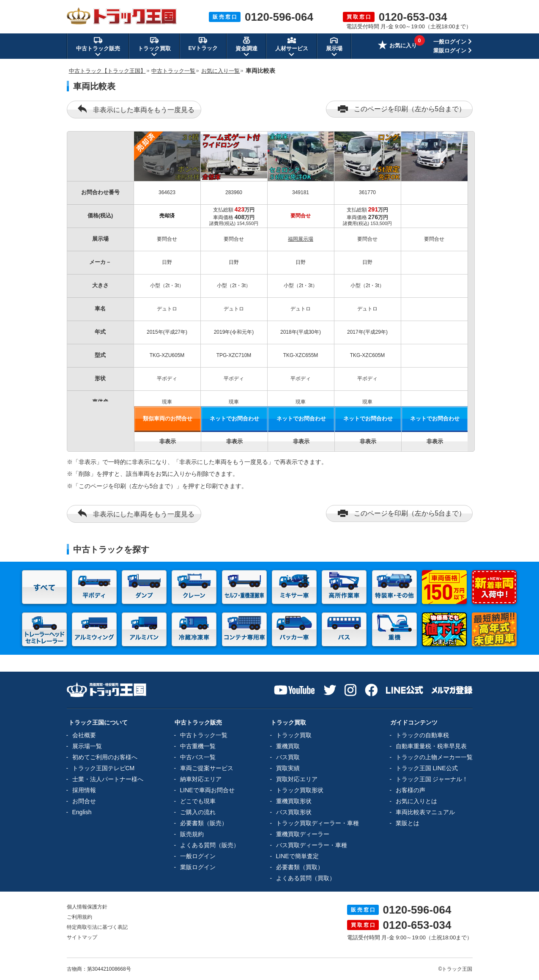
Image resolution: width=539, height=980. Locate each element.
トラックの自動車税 (422, 735)
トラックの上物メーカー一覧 (434, 757)
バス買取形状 (294, 812)
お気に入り (397, 46)
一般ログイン (450, 42)
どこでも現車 (198, 801)
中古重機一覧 (198, 746)
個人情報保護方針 (87, 907)
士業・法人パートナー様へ (108, 779)
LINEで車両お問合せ (207, 790)
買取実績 (288, 768)
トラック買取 (294, 735)
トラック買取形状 (300, 790)
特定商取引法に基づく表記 (97, 927)
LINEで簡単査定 (297, 856)
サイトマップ (82, 937)
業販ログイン (450, 51)
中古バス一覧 (198, 757)
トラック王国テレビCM (104, 768)
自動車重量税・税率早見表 (431, 746)
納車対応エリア (201, 779)
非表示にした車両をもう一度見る (136, 109)
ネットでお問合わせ (234, 419)
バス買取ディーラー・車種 (312, 845)
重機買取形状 (294, 801)
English (82, 812)
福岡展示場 (301, 239)
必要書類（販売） (204, 823)
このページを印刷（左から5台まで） (401, 109)
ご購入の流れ (198, 812)
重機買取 (288, 746)
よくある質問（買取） (306, 878)
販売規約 (192, 834)
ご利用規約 (79, 917)
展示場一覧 (87, 746)
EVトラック (203, 44)
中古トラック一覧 (204, 735)
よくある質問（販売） (210, 845)
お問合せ (84, 801)
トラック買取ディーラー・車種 (317, 823)
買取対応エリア (297, 779)
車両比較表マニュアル (425, 812)
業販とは (408, 823)
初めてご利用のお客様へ (105, 757)
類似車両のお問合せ (168, 419)
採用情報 (84, 790)
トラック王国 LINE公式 (427, 768)
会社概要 (84, 735)
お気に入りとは (416, 801)
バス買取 (288, 757)
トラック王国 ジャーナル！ (432, 779)
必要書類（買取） (300, 867)
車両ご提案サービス (207, 768)
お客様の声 (410, 790)
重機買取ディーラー (303, 834)
